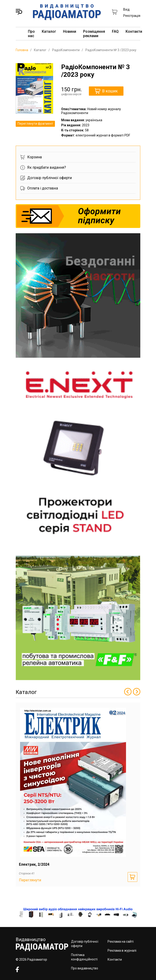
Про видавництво (85, 968)
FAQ (115, 31)
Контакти (134, 31)
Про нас (31, 34)
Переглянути (30, 880)
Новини (70, 31)
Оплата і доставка (39, 188)
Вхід (126, 9)
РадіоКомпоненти (66, 50)
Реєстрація (132, 16)
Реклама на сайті (121, 942)
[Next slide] (137, 692)
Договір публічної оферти (46, 178)
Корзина (31, 157)
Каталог (49, 31)
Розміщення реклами (94, 34)
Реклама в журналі (122, 950)
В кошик (106, 91)
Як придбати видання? (43, 168)
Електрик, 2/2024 (34, 864)
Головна (22, 50)
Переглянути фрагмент (35, 124)
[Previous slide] (128, 692)
